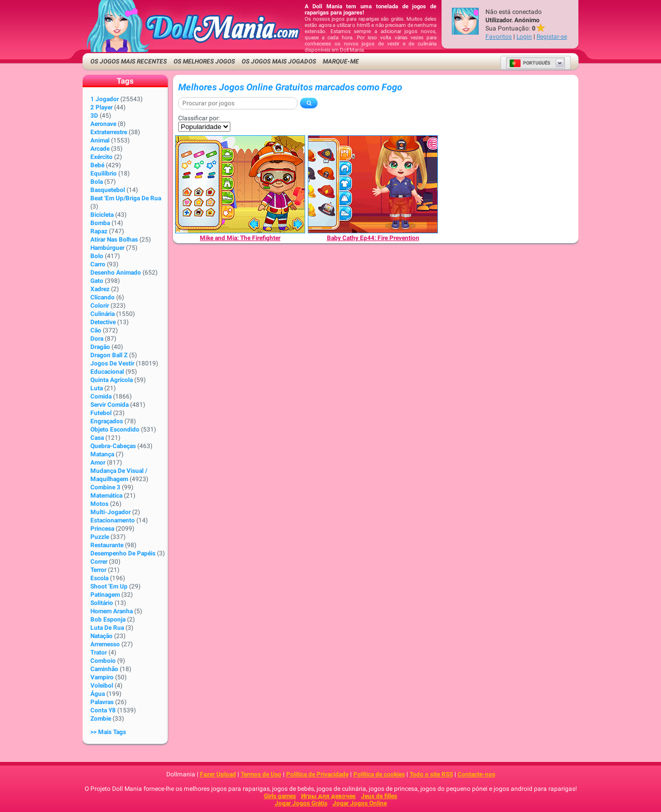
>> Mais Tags (108, 732)
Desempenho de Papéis (123, 553)
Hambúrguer (107, 248)
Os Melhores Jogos (204, 61)
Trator (99, 652)
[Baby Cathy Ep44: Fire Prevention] (373, 184)
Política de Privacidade (317, 774)
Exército (101, 157)
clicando (103, 297)
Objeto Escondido (115, 429)
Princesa (102, 529)
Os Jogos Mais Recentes (129, 61)
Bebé (97, 165)
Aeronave (103, 124)
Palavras (102, 702)
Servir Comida (109, 405)
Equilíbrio (104, 173)
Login (524, 37)
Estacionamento (113, 520)
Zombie (101, 719)
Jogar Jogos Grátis (301, 803)
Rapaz (99, 231)
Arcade (100, 149)
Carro (98, 264)
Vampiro (102, 677)
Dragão (100, 347)
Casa (97, 438)
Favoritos (499, 37)
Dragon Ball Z (109, 355)
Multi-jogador (111, 512)
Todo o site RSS (431, 774)
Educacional (107, 372)
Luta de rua (107, 628)
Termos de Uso (261, 774)
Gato (97, 281)
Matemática (106, 496)
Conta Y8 (103, 710)
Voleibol (102, 686)
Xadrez (100, 289)
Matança (102, 454)
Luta (97, 388)
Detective (103, 322)
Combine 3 (105, 487)
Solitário (102, 603)
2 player (101, 107)
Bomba (100, 223)
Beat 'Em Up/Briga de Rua (126, 198)
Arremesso (105, 644)
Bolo (97, 256)
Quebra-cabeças (113, 446)
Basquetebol (108, 190)
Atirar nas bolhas (114, 240)
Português (530, 63)
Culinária (103, 314)
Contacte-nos (476, 774)
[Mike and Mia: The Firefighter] (240, 184)
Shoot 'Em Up (109, 586)
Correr (99, 562)
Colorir (100, 306)
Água (98, 694)
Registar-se (552, 37)
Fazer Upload (218, 774)
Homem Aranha (112, 611)
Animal (100, 140)
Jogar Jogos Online (360, 803)
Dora (97, 339)
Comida (101, 396)
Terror (98, 570)
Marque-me (341, 61)
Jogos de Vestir (112, 363)
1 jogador (105, 99)
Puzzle (100, 537)
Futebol (101, 413)
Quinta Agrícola (112, 380)
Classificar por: (199, 118)
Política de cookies (379, 774)
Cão (96, 330)
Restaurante (107, 545)
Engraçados (107, 421)
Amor (98, 463)
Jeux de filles (379, 796)
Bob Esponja (108, 619)
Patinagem (105, 595)
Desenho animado (116, 273)
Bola (97, 182)
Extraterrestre (109, 132)
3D (94, 116)
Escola (99, 578)
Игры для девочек (328, 796)
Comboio (103, 661)
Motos (99, 504)
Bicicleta (102, 215)
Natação (101, 636)
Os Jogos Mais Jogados (279, 61)
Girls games (280, 796)
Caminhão (104, 669)
